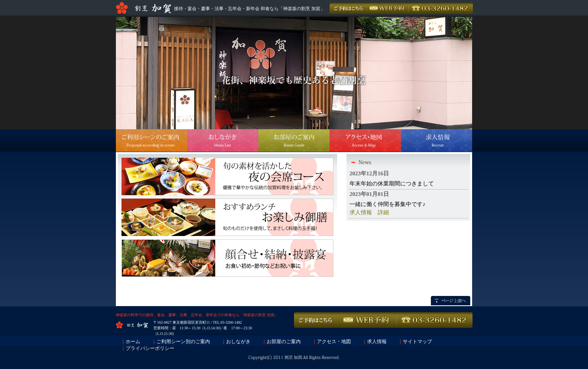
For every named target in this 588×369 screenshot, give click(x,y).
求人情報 (377, 341)
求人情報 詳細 (369, 212)
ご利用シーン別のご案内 (183, 341)
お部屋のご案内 (284, 341)
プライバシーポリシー (150, 348)
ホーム (133, 341)
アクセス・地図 (334, 341)
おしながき (238, 341)
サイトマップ (417, 341)
